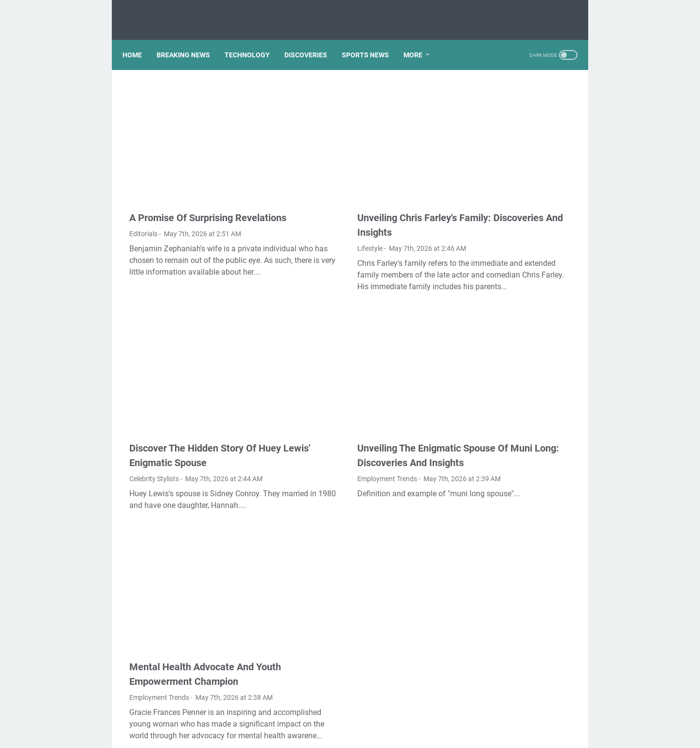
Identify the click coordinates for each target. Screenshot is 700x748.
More (420, 38)
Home (139, 38)
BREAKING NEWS (190, 38)
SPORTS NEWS (372, 38)
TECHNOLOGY (254, 38)
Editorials (143, 197)
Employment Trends (313, 424)
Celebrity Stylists (154, 409)
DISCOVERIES (313, 38)
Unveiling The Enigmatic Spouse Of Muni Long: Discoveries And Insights (352, 393)
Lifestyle (296, 197)
